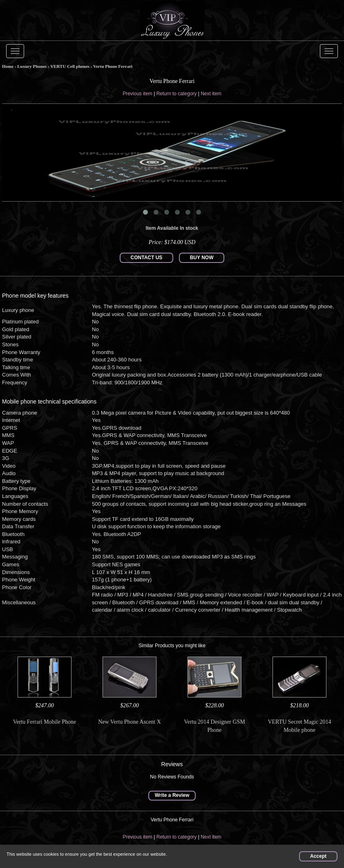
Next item (211, 94)
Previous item (137, 94)
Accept (318, 856)
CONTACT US (147, 258)
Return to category (177, 94)
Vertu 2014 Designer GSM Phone (214, 726)
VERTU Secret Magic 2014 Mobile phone (299, 726)
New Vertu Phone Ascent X (130, 722)
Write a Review (172, 795)
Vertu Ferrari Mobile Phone (45, 722)
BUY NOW (202, 258)
